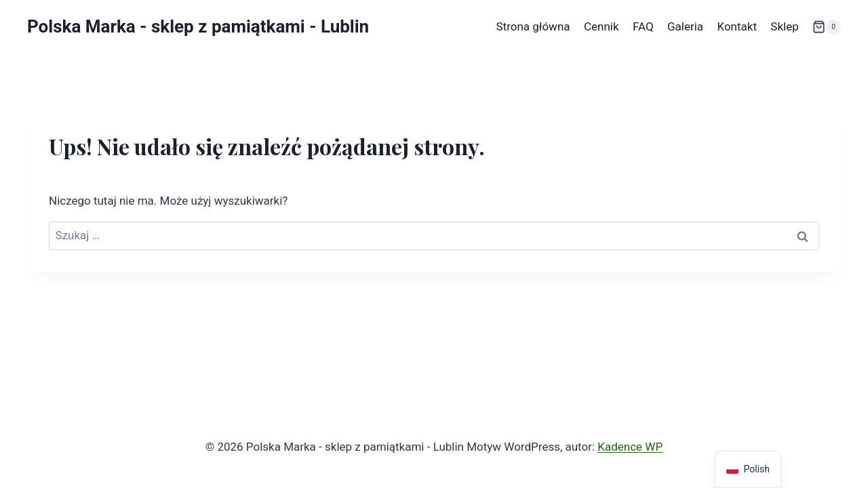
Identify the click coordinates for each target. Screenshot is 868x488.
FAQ (643, 26)
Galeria (685, 26)
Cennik (601, 26)
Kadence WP (630, 447)
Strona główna (533, 26)
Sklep (784, 26)
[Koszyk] (827, 27)
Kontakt (737, 26)
